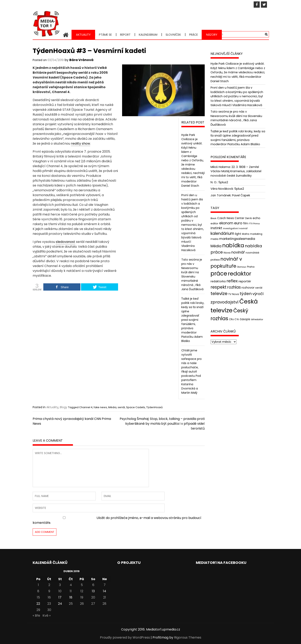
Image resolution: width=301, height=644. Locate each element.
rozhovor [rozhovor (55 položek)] (248, 288)
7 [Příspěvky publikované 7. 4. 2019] (105, 585)
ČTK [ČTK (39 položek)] (237, 319)
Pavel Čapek (241, 195)
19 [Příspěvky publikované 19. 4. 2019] (82, 597)
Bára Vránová (81, 60)
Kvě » (47, 616)
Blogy (64, 407)
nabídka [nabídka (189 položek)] (233, 245)
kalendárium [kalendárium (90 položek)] (222, 233)
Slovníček (173, 35)
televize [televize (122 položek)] (219, 294)
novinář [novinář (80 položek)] (238, 252)
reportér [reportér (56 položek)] (245, 281)
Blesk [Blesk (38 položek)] (213, 218)
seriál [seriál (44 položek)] (259, 288)
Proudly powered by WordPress (125, 637)
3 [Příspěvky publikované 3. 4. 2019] (60, 585)
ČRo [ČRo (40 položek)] (231, 319)
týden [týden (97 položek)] (246, 294)
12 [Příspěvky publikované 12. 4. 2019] (82, 591)
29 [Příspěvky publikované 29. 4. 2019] (38, 610)
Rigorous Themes (188, 637)
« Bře (36, 616)
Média (112, 407)
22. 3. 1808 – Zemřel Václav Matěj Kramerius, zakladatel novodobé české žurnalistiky (236, 171)
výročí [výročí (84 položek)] (258, 294)
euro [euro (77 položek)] (238, 223)
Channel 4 (86, 407)
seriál (121, 407)
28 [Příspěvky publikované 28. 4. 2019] (104, 604)
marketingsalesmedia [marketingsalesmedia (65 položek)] (237, 239)
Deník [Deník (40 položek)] (249, 218)
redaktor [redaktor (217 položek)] (240, 274)
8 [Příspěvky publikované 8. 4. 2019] (38, 591)
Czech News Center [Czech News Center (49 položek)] (231, 218)
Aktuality (83, 35)
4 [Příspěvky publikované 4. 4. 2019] (71, 585)
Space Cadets (136, 407)
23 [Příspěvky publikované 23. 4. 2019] (49, 604)
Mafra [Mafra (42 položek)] (246, 234)
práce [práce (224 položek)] (219, 274)
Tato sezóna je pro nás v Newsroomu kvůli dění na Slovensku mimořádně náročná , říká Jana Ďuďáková (192, 274)
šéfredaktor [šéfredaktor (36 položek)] (257, 319)
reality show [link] (80, 143)
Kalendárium (148, 35)
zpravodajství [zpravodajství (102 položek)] (225, 302)
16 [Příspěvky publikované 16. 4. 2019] (49, 597)
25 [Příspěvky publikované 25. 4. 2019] (71, 604)
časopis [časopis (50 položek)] (245, 319)
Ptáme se (105, 35)
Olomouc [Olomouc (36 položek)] (242, 267)
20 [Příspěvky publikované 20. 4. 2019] (93, 597)
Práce (194, 35)
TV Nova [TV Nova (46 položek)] (234, 294)
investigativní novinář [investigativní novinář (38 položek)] (235, 228)
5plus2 (223, 182)
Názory (212, 35)
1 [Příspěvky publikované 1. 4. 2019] (38, 585)
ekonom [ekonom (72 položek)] (226, 223)
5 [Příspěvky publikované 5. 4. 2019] (82, 585)
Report (125, 35)
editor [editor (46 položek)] (214, 223)
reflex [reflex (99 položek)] (232, 281)
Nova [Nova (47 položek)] (227, 253)
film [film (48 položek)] (245, 223)
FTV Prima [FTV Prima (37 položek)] (254, 223)
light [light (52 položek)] (238, 234)
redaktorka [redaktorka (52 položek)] (218, 281)
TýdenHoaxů (154, 407)
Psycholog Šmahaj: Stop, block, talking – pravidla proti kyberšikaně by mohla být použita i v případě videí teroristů (162, 424)
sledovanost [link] (65, 242)
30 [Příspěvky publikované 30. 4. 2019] (49, 610)
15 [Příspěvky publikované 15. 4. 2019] (38, 597)
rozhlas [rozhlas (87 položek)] (234, 287)
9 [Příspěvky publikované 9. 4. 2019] (49, 591)
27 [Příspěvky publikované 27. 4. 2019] (93, 604)
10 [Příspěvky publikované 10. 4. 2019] (60, 591)
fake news (100, 407)
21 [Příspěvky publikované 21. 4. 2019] (105, 597)
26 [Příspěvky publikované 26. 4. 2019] (82, 604)
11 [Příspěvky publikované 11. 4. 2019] (71, 591)
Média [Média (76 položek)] (216, 246)
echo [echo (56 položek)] (256, 218)
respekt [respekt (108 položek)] (218, 287)
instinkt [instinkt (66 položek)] (216, 228)
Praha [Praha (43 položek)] (251, 267)
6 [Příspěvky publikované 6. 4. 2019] (93, 585)
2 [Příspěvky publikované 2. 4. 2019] (49, 585)
